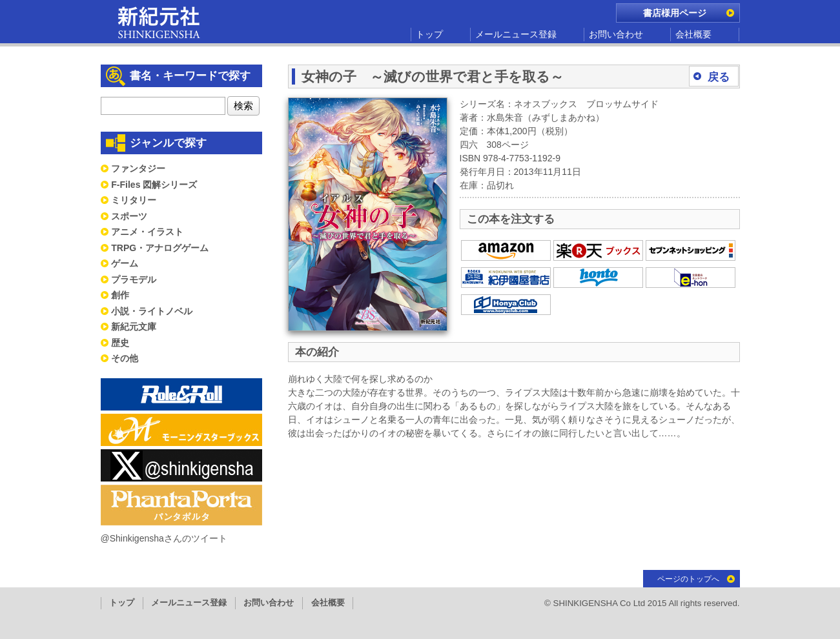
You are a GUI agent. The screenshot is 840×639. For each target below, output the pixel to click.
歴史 (120, 343)
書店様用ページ (675, 13)
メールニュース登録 (516, 34)
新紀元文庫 (134, 327)
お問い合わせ (616, 34)
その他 (125, 358)
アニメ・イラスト (147, 232)
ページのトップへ (688, 579)
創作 (120, 295)
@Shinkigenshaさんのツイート (164, 538)
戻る (719, 77)
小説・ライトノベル (152, 311)
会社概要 (693, 34)
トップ (429, 34)
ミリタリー (134, 200)
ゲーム (125, 263)
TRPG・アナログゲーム (160, 248)
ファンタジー (138, 168)
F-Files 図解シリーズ (154, 185)
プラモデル (134, 279)
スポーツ (129, 216)
